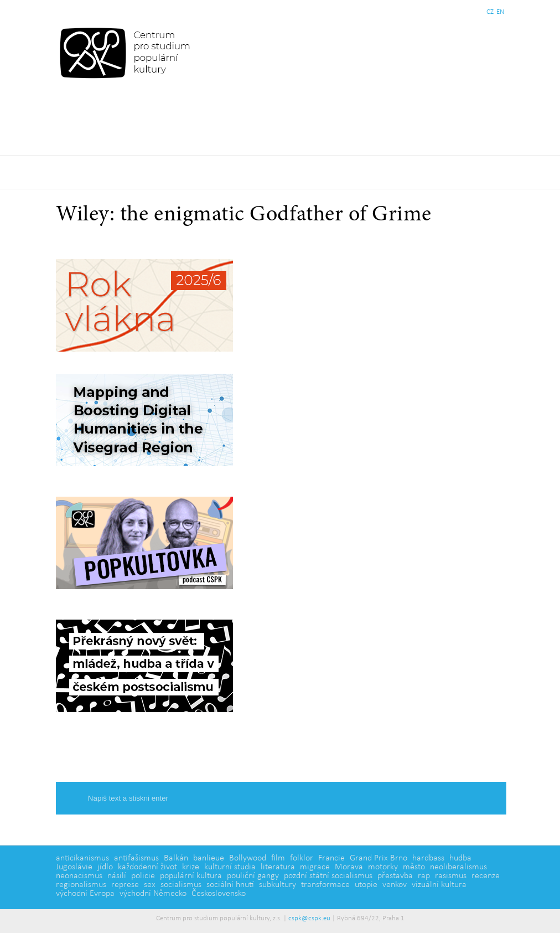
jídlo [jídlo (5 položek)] (105, 867)
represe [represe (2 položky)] (125, 885)
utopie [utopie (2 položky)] (366, 885)
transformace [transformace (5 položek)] (325, 885)
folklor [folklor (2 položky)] (302, 858)
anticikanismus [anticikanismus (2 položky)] (82, 858)
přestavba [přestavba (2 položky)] (395, 876)
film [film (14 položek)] (278, 858)
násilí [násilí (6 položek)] (117, 876)
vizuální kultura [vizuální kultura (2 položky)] (439, 885)
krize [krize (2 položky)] (191, 867)
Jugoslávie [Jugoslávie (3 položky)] (74, 867)
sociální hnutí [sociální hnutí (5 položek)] (230, 885)
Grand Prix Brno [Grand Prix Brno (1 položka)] (378, 858)
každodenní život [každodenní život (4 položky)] (147, 867)
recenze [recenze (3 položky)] (486, 876)
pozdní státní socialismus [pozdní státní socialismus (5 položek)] (328, 876)
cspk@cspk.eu (309, 918)
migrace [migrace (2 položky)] (315, 867)
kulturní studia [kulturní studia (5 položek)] (230, 867)
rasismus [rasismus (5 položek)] (451, 876)
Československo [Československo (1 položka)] (219, 894)
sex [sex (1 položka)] (150, 885)
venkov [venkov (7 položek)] (395, 885)
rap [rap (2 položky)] (424, 876)
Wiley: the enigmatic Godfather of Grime (244, 215)
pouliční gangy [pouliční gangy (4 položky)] (253, 876)
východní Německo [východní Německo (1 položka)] (153, 894)
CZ (490, 12)
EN (500, 12)
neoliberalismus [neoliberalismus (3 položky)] (458, 867)
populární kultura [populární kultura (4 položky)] (191, 876)
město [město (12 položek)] (414, 867)
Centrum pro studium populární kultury (127, 53)
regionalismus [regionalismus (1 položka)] (81, 885)
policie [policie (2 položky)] (143, 876)
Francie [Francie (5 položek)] (331, 858)
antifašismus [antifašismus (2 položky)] (136, 858)
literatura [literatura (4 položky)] (278, 867)
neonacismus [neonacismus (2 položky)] (79, 876)
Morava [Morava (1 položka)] (349, 867)
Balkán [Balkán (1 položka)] (176, 858)
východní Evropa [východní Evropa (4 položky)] (85, 894)
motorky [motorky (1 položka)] (383, 867)
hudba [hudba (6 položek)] (460, 858)
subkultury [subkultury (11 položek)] (278, 885)
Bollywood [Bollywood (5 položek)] (248, 858)
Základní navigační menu (280, 172)
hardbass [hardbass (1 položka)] (428, 858)
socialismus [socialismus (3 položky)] (181, 885)
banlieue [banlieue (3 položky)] (209, 858)
